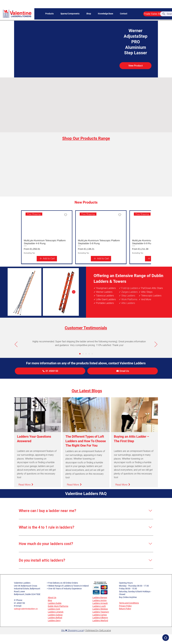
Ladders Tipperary (101, 612)
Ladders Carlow (100, 615)
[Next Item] (74, 292)
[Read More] (26, 484)
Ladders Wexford (100, 621)
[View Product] (135, 66)
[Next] (156, 345)
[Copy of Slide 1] (83, 354)
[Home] (166, 638)
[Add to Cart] (47, 259)
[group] (86, 237)
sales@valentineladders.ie (26, 609)
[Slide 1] (80, 354)
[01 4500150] (50, 371)
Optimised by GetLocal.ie (98, 630)
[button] (49, 14)
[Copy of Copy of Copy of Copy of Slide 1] (92, 354)
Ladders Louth (99, 606)
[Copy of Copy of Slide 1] (86, 354)
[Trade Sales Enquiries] (156, 14)
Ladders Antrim (100, 600)
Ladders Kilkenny (100, 618)
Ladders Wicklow (100, 609)
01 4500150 (19, 603)
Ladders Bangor (100, 598)
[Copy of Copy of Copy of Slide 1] (89, 354)
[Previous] (16, 345)
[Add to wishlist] (66, 215)
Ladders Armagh (100, 603)
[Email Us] (123, 371)
